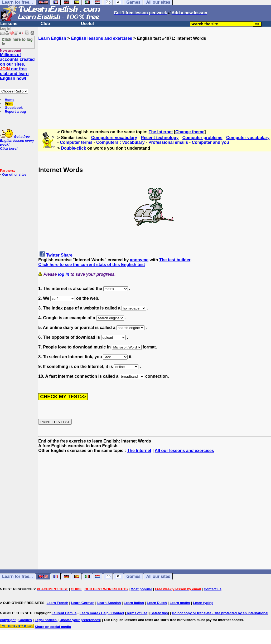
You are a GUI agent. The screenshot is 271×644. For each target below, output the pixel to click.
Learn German (83, 603)
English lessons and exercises (101, 38)
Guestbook (14, 108)
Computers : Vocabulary (120, 142)
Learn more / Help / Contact (102, 613)
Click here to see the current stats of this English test (92, 265)
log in (64, 274)
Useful (87, 24)
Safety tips (159, 613)
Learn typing (203, 603)
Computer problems (202, 138)
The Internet (161, 132)
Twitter (53, 255)
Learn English (52, 38)
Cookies (25, 620)
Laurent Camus (64, 613)
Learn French (57, 603)
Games (134, 576)
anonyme (139, 260)
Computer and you (210, 142)
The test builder (175, 260)
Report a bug (15, 112)
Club (45, 24)
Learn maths (180, 603)
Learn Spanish (109, 603)
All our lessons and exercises (184, 451)
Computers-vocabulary (114, 138)
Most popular (141, 589)
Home (9, 100)
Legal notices (46, 620)
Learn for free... (17, 576)
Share (67, 255)
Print (9, 104)
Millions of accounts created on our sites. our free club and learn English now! (17, 67)
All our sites (158, 576)
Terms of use (137, 613)
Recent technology (160, 138)
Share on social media (53, 627)
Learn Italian (134, 603)
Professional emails (168, 142)
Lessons (9, 24)
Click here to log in (17, 41)
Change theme (190, 132)
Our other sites (14, 174)
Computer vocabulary (248, 138)
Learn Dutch (157, 603)
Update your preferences (80, 620)
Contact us (213, 589)
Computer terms (76, 142)
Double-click (73, 148)
